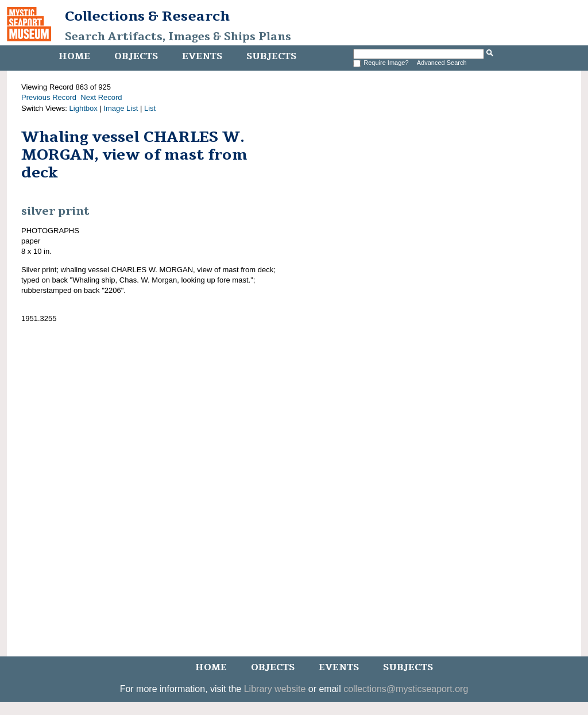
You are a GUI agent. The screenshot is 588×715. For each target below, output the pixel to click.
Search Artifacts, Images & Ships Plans (178, 37)
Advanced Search (442, 63)
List (150, 108)
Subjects (271, 56)
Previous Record (49, 97)
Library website (275, 689)
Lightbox (84, 108)
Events (202, 56)
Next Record (101, 97)
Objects (136, 56)
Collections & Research (147, 16)
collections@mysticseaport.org (406, 689)
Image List (121, 108)
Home (74, 56)
